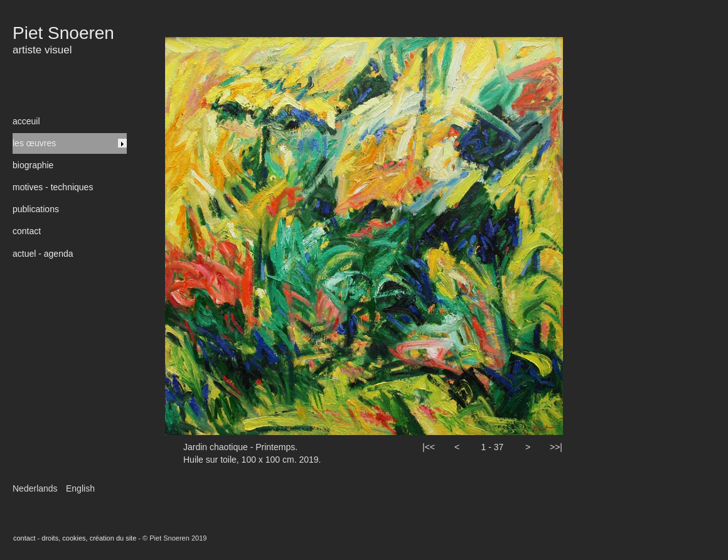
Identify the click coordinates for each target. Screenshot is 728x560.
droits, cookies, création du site (89, 538)
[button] (429, 458)
